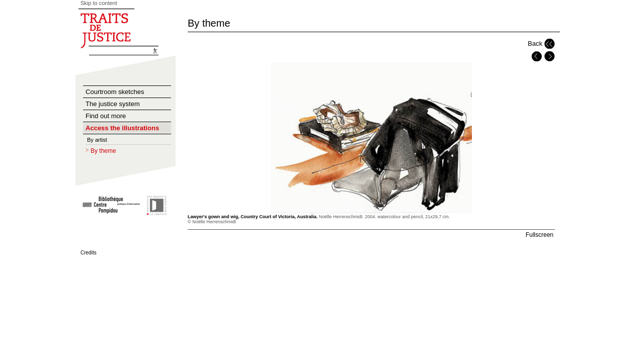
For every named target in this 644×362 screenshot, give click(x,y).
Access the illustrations (122, 128)
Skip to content (99, 3)
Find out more (106, 116)
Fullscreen (540, 235)
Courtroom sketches (115, 92)
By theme (103, 151)
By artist (97, 140)
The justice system (113, 104)
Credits (89, 253)
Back (535, 43)
